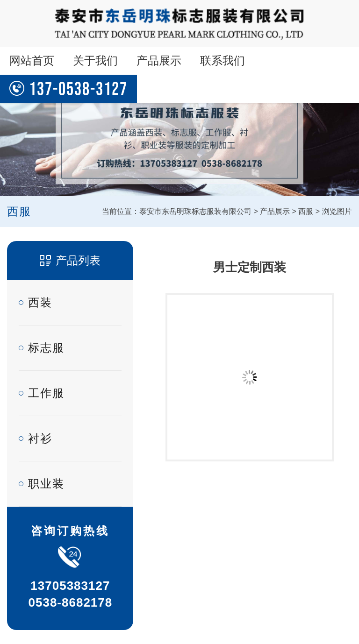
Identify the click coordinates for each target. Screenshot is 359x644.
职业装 (46, 484)
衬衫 (40, 438)
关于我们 (95, 60)
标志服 (46, 348)
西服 (306, 211)
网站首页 (32, 60)
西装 (40, 302)
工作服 (46, 393)
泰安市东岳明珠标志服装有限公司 (195, 211)
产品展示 (159, 60)
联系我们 (223, 60)
